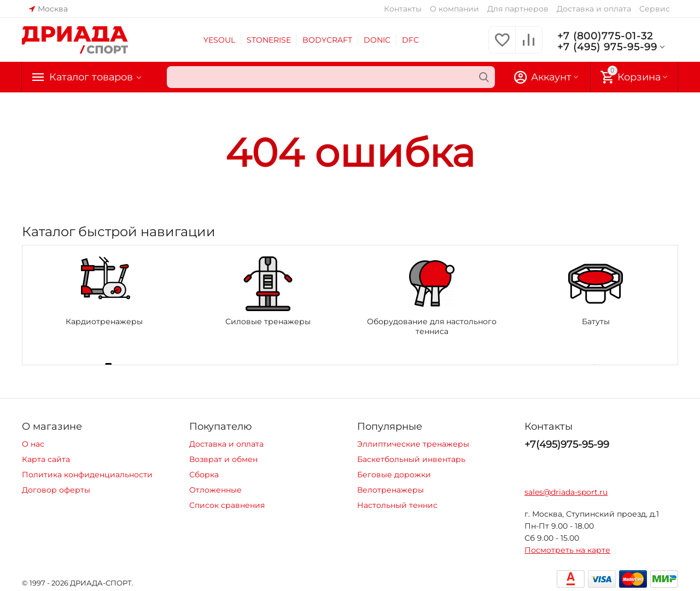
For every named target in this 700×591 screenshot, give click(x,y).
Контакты (403, 9)
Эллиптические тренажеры (413, 444)
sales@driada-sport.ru (566, 492)
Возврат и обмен (223, 459)
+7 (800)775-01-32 (605, 36)
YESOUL (219, 40)
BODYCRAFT (327, 40)
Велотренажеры (390, 490)
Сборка (204, 475)
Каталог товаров (92, 77)
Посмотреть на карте (567, 550)
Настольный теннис (397, 505)
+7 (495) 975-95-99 (612, 47)
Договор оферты (56, 490)
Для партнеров (518, 9)
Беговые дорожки (394, 475)
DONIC (377, 40)
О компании (454, 9)
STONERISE (269, 40)
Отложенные (215, 490)
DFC (410, 40)
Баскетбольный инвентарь (411, 459)
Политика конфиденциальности (87, 475)
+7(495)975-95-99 (567, 444)
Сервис (655, 9)
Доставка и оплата (594, 9)
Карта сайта (46, 459)
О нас (33, 444)
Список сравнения (227, 505)
